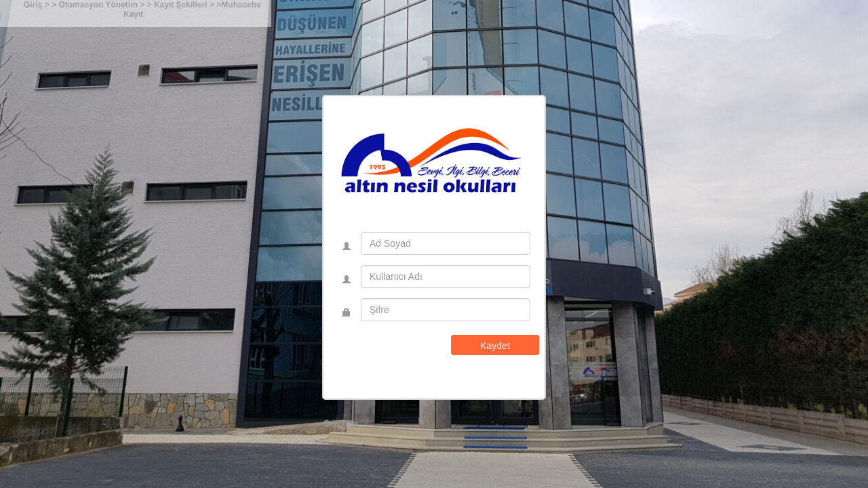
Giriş (33, 5)
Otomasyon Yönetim (99, 5)
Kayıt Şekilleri (182, 5)
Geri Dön (341, 424)
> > (51, 5)
